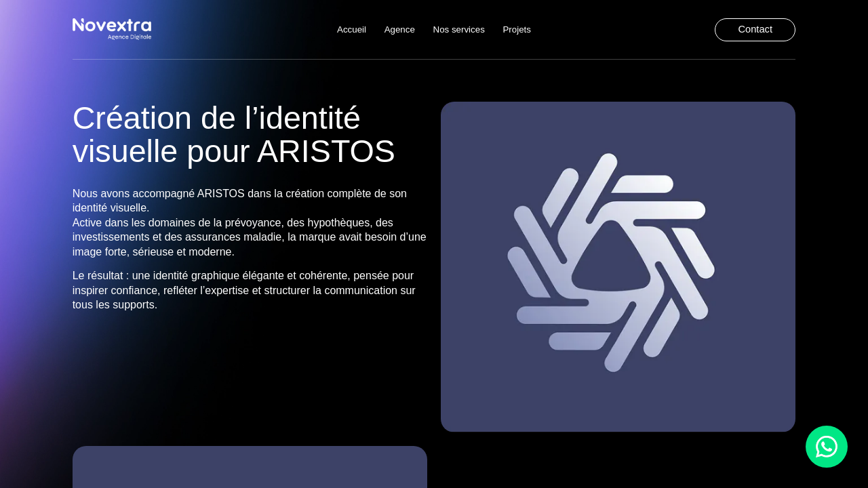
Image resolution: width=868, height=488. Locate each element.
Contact (755, 29)
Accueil (352, 29)
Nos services (459, 29)
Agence (400, 29)
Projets (516, 29)
